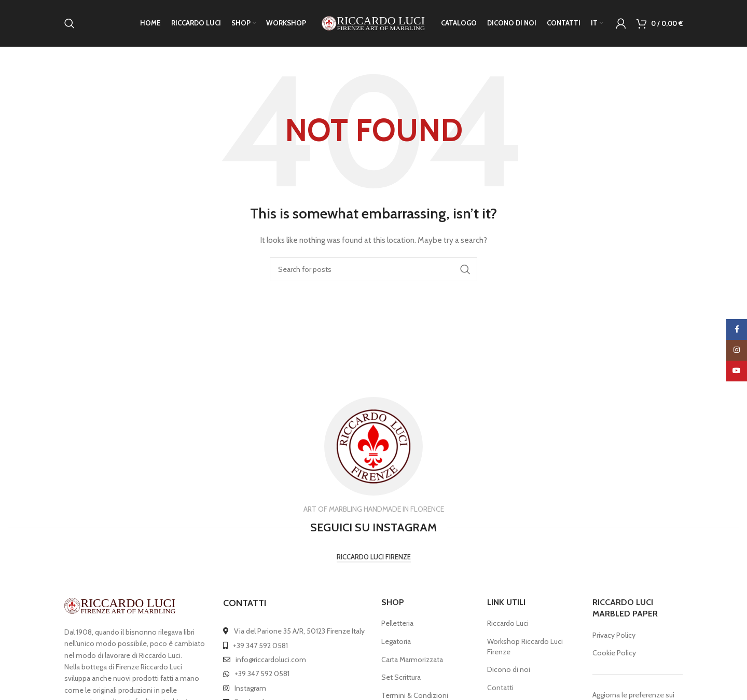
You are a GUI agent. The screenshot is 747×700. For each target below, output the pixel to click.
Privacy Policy (614, 635)
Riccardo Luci (508, 623)
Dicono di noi (509, 669)
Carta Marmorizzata (412, 660)
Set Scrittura (401, 677)
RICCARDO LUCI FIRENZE (374, 557)
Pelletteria (397, 623)
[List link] (295, 631)
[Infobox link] (374, 450)
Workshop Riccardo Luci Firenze (525, 647)
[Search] (70, 23)
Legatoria (396, 641)
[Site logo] (374, 22)
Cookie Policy (614, 653)
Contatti (500, 688)
